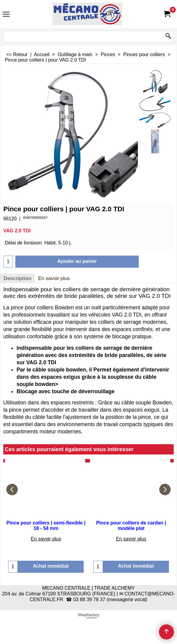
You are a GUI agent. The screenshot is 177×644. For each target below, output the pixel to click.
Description (17, 278)
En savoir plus (54, 278)
